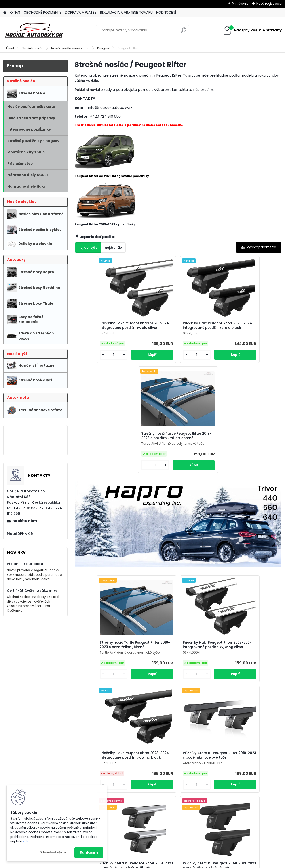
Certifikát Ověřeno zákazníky (32, 591)
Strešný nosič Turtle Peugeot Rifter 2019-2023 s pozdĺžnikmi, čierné (106, 546)
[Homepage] (5, 13)
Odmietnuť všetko (53, 852)
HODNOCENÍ (166, 12)
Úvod (10, 48)
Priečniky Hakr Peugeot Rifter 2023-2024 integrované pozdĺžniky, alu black (173, 329)
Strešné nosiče (33, 48)
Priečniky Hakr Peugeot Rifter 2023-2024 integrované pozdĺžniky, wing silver (173, 547)
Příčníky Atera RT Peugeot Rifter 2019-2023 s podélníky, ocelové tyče (107, 665)
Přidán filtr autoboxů (25, 564)
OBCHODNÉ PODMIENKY (43, 12)
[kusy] (91, 364)
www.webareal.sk (161, 864)
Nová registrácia (269, 4)
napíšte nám (25, 521)
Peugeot (103, 48)
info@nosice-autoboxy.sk (110, 107)
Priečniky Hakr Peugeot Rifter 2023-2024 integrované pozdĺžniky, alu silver (104, 329)
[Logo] (34, 30)
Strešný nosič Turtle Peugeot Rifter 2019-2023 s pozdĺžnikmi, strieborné (244, 328)
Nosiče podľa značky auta (70, 48)
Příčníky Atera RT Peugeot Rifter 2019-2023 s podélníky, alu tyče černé (245, 665)
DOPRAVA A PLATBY (81, 12)
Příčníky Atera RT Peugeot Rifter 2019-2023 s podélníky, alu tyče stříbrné (176, 665)
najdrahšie (113, 248)
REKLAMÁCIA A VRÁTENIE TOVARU (126, 12)
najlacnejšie (88, 248)
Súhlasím (89, 852)
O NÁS (15, 12)
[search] (184, 32)
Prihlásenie (240, 4)
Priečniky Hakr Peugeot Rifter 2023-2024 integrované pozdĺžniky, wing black (242, 547)
